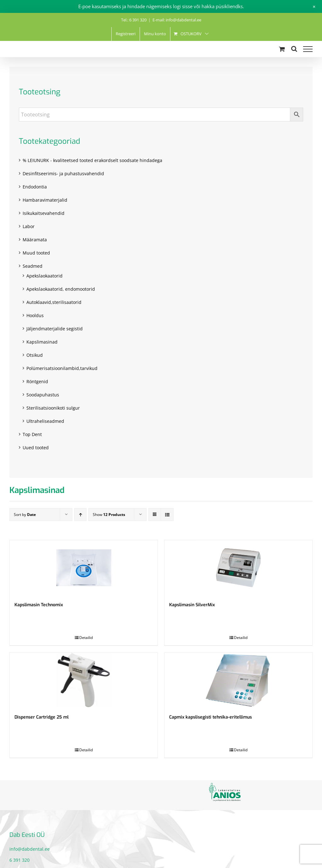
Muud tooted (36, 253)
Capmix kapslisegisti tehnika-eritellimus (211, 717)
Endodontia (35, 187)
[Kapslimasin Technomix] (84, 568)
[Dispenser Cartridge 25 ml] (84, 680)
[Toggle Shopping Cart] (282, 49)
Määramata (35, 240)
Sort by (25, 515)
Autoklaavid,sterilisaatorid (54, 302)
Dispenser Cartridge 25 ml (42, 717)
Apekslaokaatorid (44, 276)
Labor (29, 226)
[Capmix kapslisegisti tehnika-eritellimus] (238, 680)
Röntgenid (37, 381)
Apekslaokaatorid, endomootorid (61, 289)
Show (109, 515)
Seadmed (33, 266)
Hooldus (35, 315)
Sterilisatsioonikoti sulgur (53, 408)
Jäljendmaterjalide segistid (55, 329)
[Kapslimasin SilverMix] (238, 568)
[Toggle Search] (294, 49)
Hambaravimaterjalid (45, 200)
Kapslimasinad (42, 342)
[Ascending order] (80, 515)
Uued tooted (36, 448)
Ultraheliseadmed (45, 421)
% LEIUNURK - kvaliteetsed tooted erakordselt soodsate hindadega (92, 160)
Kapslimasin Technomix (39, 605)
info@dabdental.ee (30, 849)
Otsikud (35, 355)
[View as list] (167, 515)
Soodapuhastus (43, 395)
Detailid (86, 638)
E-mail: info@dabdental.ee (177, 20)
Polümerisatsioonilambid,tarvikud (62, 368)
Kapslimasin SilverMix (192, 605)
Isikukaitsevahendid (44, 213)
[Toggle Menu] (308, 49)
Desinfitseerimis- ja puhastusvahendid (63, 174)
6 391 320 (19, 860)
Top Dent (32, 434)
